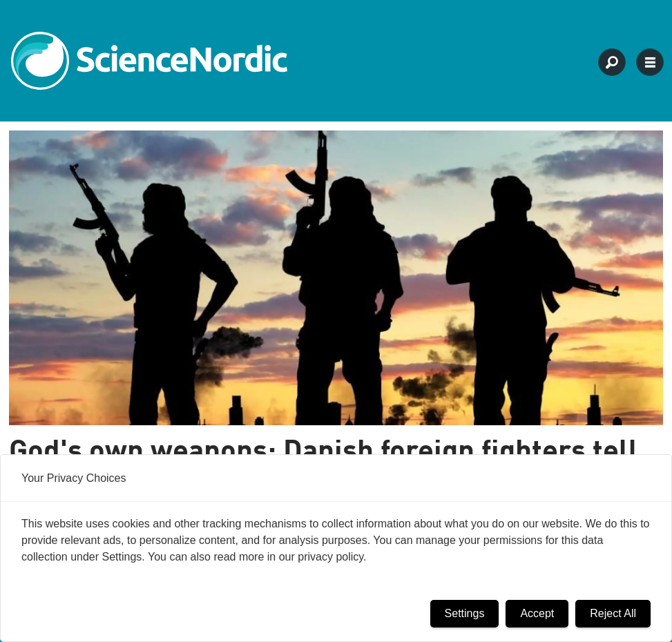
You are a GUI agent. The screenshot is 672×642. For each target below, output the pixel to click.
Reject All (613, 613)
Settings (465, 613)
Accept (537, 613)
